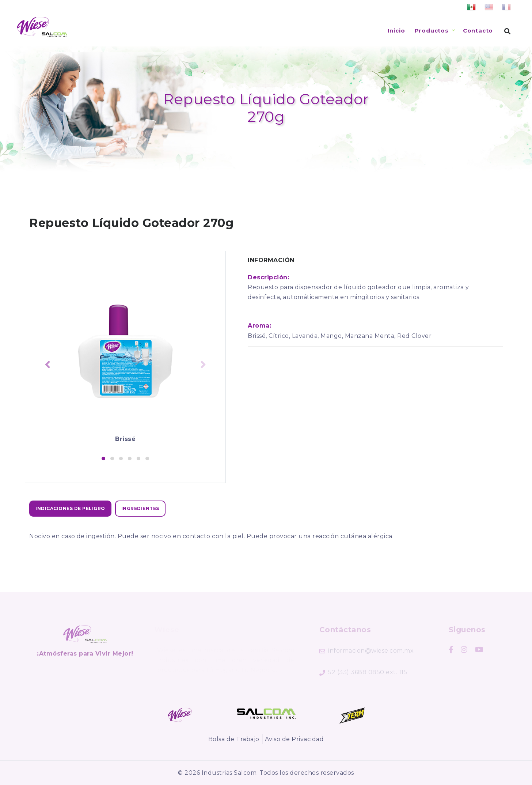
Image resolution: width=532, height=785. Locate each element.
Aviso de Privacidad (294, 739)
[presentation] (47, 365)
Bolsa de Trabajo (234, 739)
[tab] (70, 509)
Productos (432, 31)
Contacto (478, 31)
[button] (103, 458)
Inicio (396, 31)
